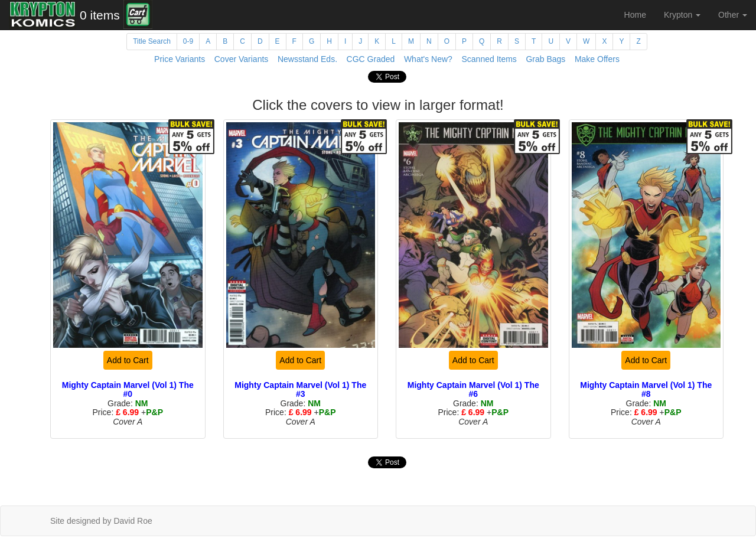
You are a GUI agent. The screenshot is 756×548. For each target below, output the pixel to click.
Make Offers (597, 59)
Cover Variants (242, 59)
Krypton (682, 15)
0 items (100, 15)
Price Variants (180, 59)
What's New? (428, 59)
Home (635, 15)
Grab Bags (545, 59)
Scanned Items (489, 59)
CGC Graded (371, 59)
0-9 (188, 41)
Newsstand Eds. (307, 59)
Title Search (152, 41)
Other (733, 15)
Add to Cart (128, 360)
